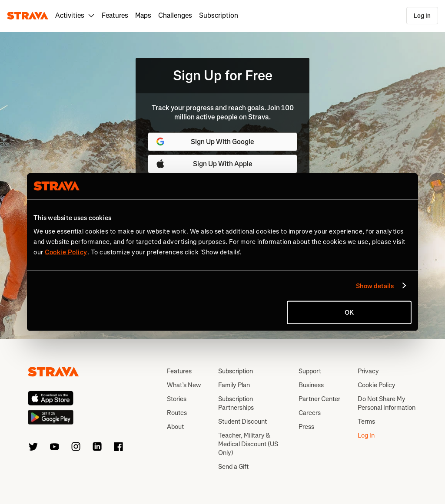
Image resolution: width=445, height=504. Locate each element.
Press (306, 427)
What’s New (184, 385)
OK (349, 313)
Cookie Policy (377, 385)
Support (310, 371)
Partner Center (319, 399)
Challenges (175, 15)
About (175, 427)
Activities (75, 15)
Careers (310, 413)
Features (115, 15)
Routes (177, 413)
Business (311, 385)
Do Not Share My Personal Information (387, 403)
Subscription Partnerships (236, 403)
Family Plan (234, 385)
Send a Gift (233, 467)
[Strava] (28, 16)
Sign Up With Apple (204, 164)
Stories (177, 399)
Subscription (219, 15)
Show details (375, 286)
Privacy (368, 371)
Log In (422, 16)
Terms (366, 422)
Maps (143, 15)
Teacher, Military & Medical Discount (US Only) (248, 444)
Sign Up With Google (205, 142)
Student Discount (242, 422)
